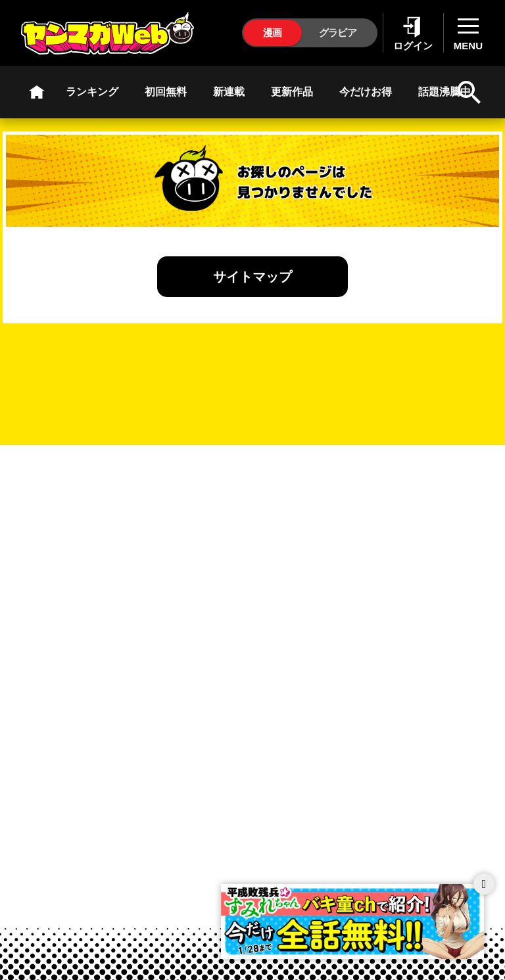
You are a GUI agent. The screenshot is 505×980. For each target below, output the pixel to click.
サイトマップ (252, 277)
